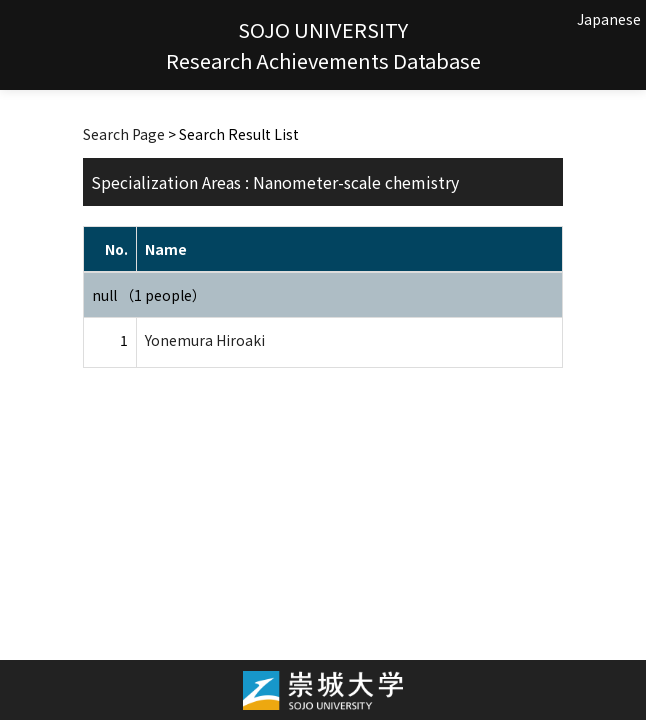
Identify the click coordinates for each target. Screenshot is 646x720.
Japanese (609, 19)
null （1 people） (149, 295)
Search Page (124, 134)
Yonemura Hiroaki (205, 340)
